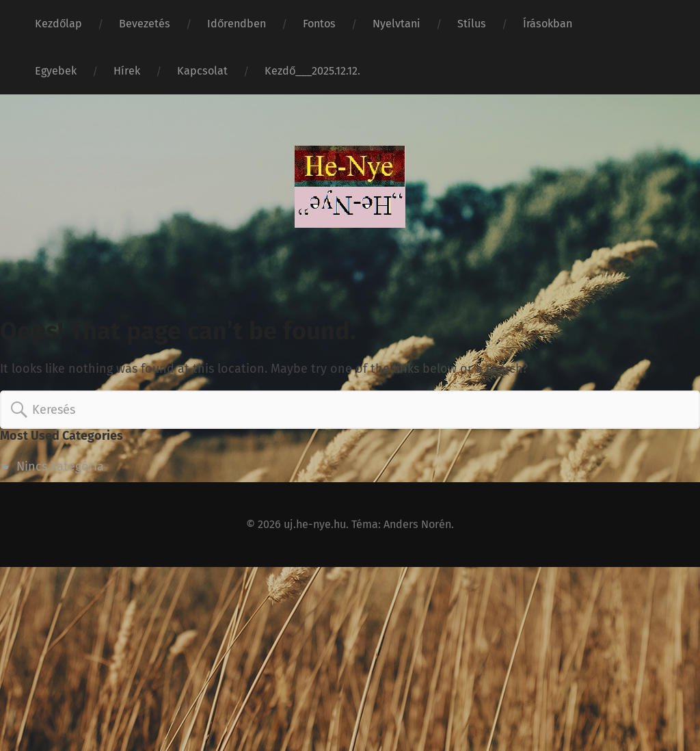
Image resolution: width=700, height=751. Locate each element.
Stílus (472, 24)
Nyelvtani (396, 24)
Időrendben (237, 24)
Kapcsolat (202, 71)
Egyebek (56, 71)
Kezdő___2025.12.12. (312, 71)
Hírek (127, 71)
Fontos (319, 24)
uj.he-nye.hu (315, 524)
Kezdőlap (58, 24)
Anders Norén (417, 524)
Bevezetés (145, 24)
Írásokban (548, 24)
